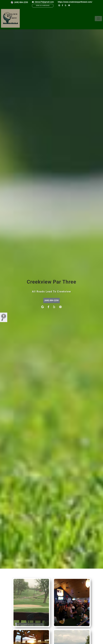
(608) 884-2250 (19, 2)
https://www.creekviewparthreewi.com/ (75, 2)
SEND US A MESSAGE (43, 6)
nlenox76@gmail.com (43, 2)
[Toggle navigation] (98, 19)
